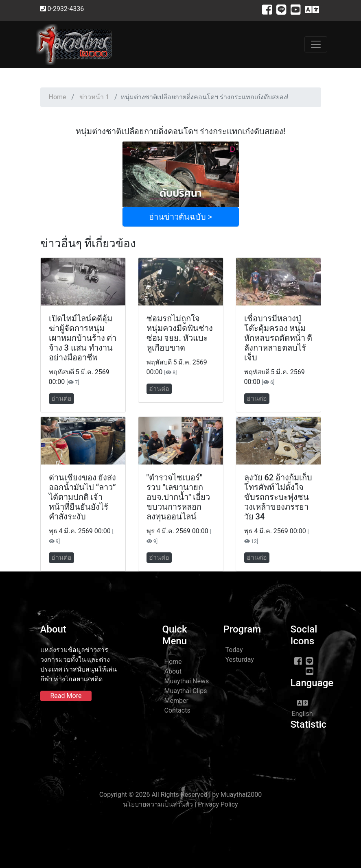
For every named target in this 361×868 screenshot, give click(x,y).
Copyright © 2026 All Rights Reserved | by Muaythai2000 (181, 795)
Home (58, 97)
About (173, 671)
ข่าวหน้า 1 (94, 97)
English (302, 708)
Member (176, 701)
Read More (66, 696)
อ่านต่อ (61, 398)
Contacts (177, 710)
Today (234, 650)
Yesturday (240, 660)
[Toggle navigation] (316, 44)
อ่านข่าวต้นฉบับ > (180, 217)
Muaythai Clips (186, 691)
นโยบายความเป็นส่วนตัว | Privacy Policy (180, 804)
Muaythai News (187, 681)
